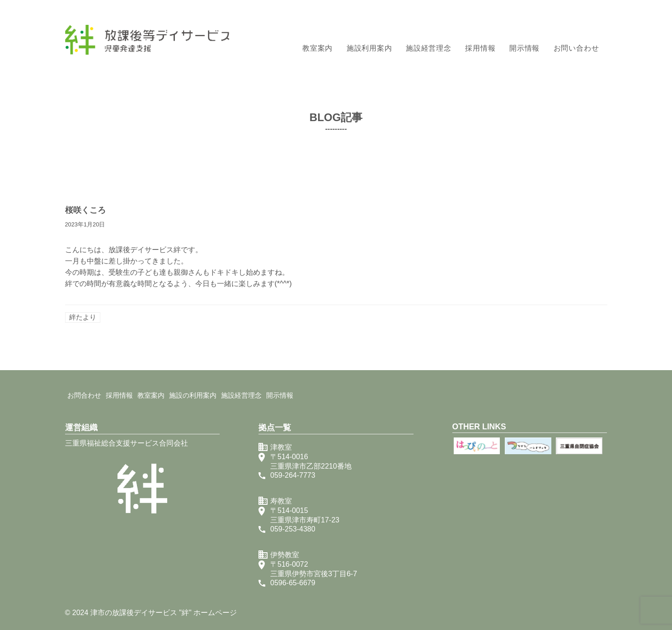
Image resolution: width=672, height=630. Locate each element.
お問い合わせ (576, 48)
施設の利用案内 (193, 395)
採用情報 (480, 48)
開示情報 (524, 48)
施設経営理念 (429, 48)
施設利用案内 (369, 48)
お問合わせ (84, 395)
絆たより (83, 317)
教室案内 (317, 48)
